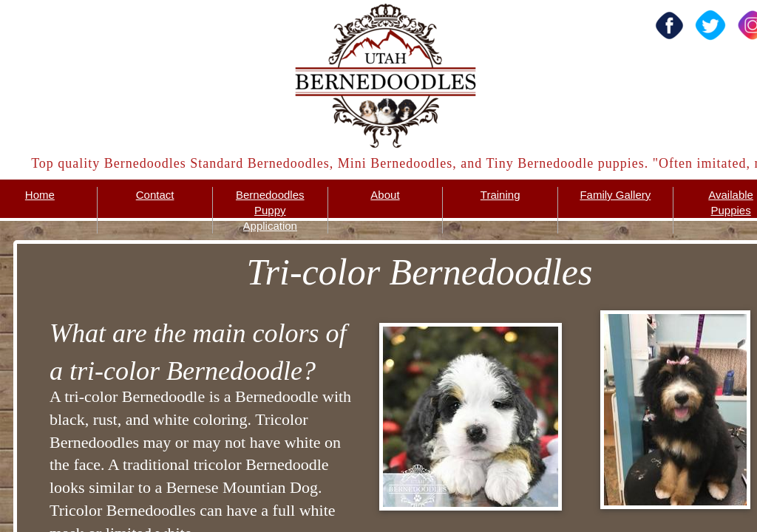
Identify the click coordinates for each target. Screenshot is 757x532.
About (385, 195)
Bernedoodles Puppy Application (270, 210)
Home (40, 195)
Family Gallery (615, 195)
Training (500, 195)
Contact (155, 195)
